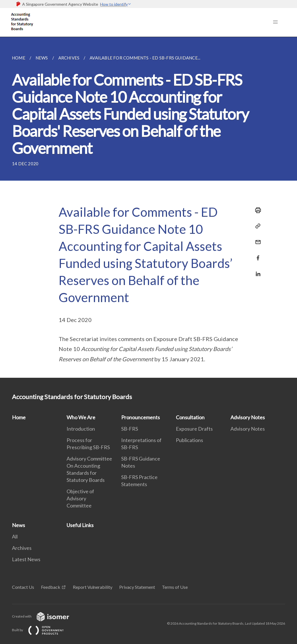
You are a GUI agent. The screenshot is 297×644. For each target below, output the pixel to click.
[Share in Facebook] (256, 254)
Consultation (190, 417)
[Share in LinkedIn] (256, 270)
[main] (148, 207)
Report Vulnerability (93, 587)
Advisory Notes (248, 417)
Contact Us (23, 587)
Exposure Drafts (194, 429)
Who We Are (81, 417)
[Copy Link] (256, 226)
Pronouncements (141, 417)
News (18, 525)
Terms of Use (175, 587)
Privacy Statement (137, 587)
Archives (22, 548)
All (15, 536)
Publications (189, 440)
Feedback (51, 587)
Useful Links (80, 525)
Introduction (81, 429)
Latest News (26, 559)
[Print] (256, 210)
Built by (42, 630)
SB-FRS (130, 429)
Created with (45, 616)
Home (19, 417)
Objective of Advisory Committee (80, 498)
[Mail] (256, 239)
